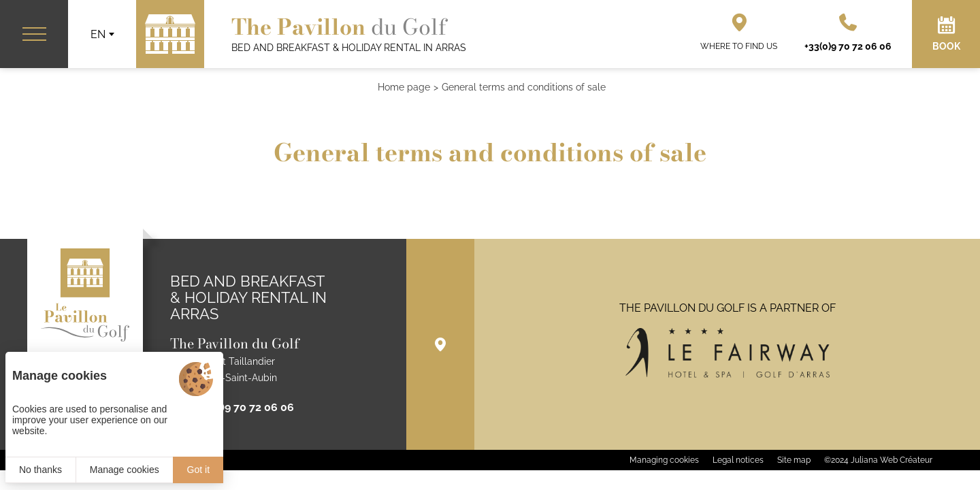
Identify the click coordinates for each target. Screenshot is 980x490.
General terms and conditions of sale (524, 87)
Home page (404, 87)
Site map (794, 460)
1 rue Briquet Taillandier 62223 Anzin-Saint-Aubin (235, 359)
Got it (198, 470)
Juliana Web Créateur (892, 460)
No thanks (40, 470)
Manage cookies (125, 470)
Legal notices (738, 460)
